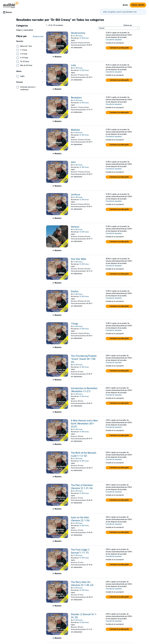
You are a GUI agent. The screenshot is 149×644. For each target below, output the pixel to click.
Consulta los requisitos (114, 40)
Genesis (75, 227)
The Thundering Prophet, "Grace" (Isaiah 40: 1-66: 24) (84, 359)
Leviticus (75, 195)
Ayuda (125, 5)
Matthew (75, 130)
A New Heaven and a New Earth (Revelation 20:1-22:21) (84, 424)
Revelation (76, 98)
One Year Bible (79, 259)
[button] (30, 41)
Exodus (75, 291)
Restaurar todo (38, 37)
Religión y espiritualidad (25, 30)
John (73, 162)
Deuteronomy (78, 33)
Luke (73, 65)
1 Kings (74, 324)
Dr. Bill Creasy (78, 36)
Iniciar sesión (138, 5)
